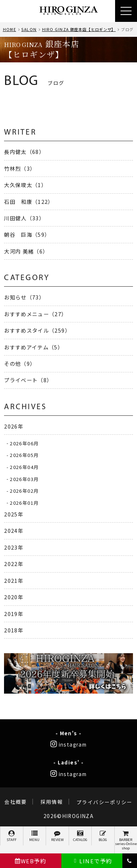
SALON (29, 29)
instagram (68, 744)
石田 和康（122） (29, 201)
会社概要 (16, 802)
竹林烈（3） (20, 168)
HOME (9, 29)
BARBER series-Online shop (126, 840)
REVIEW (57, 836)
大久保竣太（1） (25, 185)
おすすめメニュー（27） (35, 314)
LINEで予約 (92, 861)
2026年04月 (24, 467)
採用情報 (52, 802)
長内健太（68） (24, 152)
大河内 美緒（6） (26, 251)
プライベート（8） (28, 380)
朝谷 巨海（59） (27, 234)
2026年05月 (24, 455)
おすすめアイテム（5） (34, 347)
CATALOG (80, 836)
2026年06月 (24, 443)
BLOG (103, 836)
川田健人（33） (24, 218)
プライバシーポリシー (104, 802)
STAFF (12, 836)
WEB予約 (31, 861)
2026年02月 (24, 491)
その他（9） (20, 363)
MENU (35, 836)
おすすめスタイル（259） (37, 330)
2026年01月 (24, 502)
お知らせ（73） (24, 297)
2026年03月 (24, 479)
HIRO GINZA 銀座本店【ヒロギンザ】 (79, 29)
